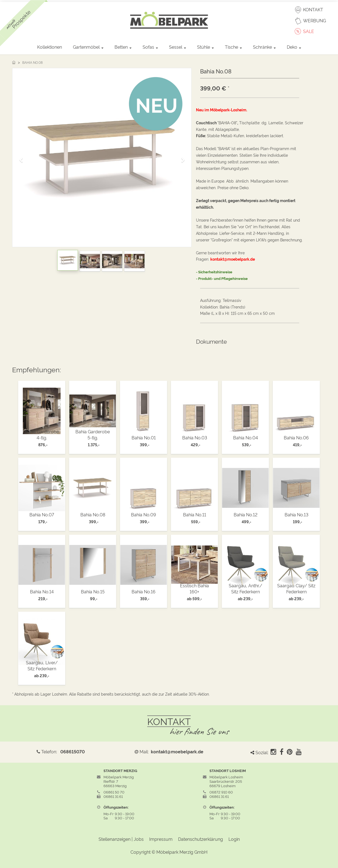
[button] (23, 158)
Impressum (161, 839)
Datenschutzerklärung (201, 839)
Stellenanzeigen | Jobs (121, 839)
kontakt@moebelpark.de (177, 751)
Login (234, 839)
